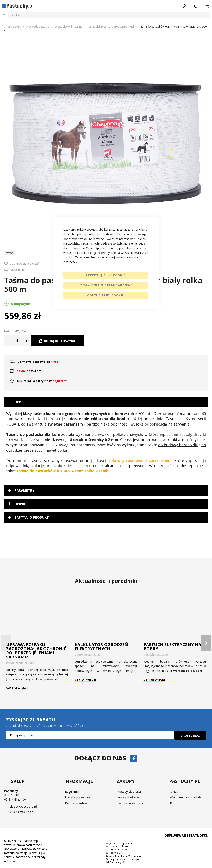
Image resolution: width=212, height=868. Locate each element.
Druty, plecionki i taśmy (68, 27)
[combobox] (109, 15)
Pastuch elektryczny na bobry (172, 647)
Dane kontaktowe (77, 803)
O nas (174, 791)
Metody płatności (129, 791)
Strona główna (13, 27)
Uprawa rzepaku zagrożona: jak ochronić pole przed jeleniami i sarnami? (36, 651)
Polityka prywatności (79, 797)
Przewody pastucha (38, 27)
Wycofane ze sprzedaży (186, 797)
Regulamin (72, 791)
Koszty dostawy (128, 797)
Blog (173, 803)
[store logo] (18, 6)
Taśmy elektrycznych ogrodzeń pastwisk (111, 27)
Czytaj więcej (17, 688)
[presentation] (206, 643)
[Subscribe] (190, 735)
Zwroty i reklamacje (131, 803)
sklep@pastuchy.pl (29, 806)
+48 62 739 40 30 (32, 812)
